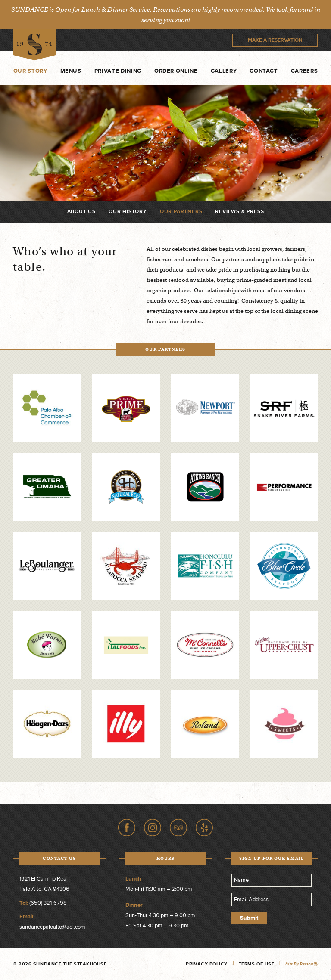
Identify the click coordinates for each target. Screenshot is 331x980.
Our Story (30, 71)
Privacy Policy (207, 964)
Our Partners (181, 212)
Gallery (224, 71)
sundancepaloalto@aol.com (52, 927)
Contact (264, 71)
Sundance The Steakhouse (34, 45)
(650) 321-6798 (48, 903)
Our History (128, 212)
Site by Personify (302, 964)
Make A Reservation (275, 40)
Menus (71, 71)
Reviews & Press (239, 212)
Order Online (176, 71)
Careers (304, 71)
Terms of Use (257, 964)
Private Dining (118, 71)
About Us (81, 212)
